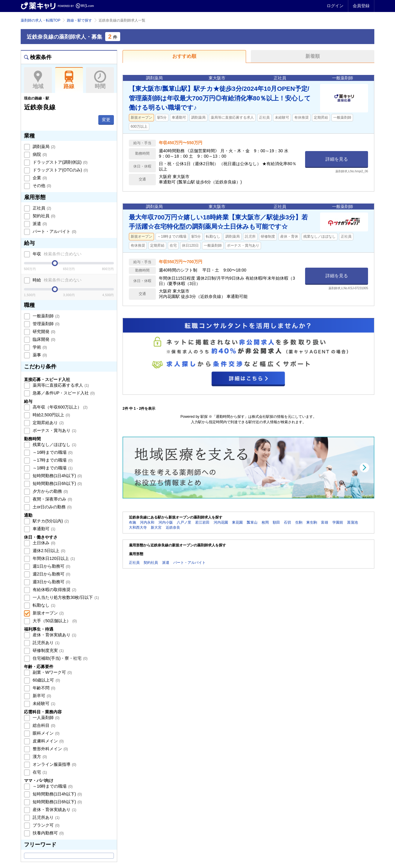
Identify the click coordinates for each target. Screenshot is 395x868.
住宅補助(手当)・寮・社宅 (59, 658)
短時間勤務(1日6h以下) (57, 483)
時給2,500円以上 (51, 415)
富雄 (325, 522)
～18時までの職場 (52, 468)
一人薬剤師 (46, 718)
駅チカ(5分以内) (50, 521)
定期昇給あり (48, 423)
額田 (276, 522)
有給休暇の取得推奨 (54, 590)
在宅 (39, 772)
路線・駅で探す (79, 20)
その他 (41, 186)
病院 (39, 154)
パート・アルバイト (54, 231)
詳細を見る (337, 159)
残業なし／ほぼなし (54, 444)
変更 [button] (106, 120)
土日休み (43, 543)
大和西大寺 (138, 528)
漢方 (39, 757)
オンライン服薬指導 (54, 764)
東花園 (237, 522)
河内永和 (147, 522)
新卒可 (41, 696)
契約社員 (43, 216)
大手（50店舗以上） (54, 621)
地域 (38, 80)
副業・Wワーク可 (52, 672)
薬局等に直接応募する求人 (60, 385)
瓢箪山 (252, 522)
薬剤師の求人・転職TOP (40, 20)
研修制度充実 (48, 650)
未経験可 (43, 703)
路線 (69, 80)
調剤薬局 (43, 147)
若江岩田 (202, 522)
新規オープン (48, 613)
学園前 (338, 522)
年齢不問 (43, 688)
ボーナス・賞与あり (54, 430)
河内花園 (221, 522)
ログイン (335, 6)
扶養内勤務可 (48, 833)
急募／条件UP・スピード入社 (63, 393)
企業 (39, 178)
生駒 (299, 522)
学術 (39, 347)
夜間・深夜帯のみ (52, 499)
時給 (56, 280)
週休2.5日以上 (48, 551)
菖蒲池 (352, 522)
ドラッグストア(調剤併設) (59, 162)
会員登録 (361, 6)
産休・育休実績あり (54, 635)
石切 (287, 522)
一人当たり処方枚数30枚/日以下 (65, 597)
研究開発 (43, 331)
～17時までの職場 (52, 460)
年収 (56, 254)
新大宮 (156, 528)
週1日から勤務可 (51, 566)
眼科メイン (46, 733)
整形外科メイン (50, 749)
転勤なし (43, 605)
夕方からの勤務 (50, 491)
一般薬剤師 (46, 316)
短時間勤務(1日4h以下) (57, 476)
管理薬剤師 (46, 324)
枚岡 (265, 522)
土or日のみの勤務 (52, 507)
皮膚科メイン (48, 741)
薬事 (39, 355)
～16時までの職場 (52, 452)
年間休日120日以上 (53, 558)
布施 (132, 522)
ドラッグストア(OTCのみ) (60, 170)
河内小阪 (166, 522)
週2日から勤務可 (51, 574)
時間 (100, 80)
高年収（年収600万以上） (59, 407)
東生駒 (312, 522)
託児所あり (46, 643)
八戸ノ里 (184, 522)
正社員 (41, 208)
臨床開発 (43, 339)
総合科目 (43, 725)
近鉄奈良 (173, 528)
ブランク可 (46, 825)
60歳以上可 (46, 680)
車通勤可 (43, 529)
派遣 (39, 224)
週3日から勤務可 (51, 582)
